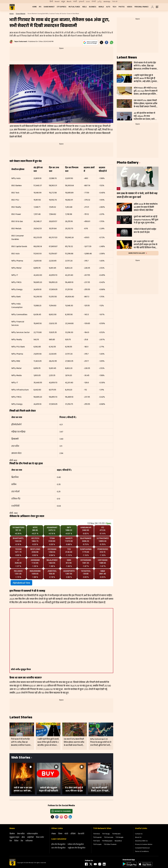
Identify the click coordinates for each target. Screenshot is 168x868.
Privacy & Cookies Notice (144, 845)
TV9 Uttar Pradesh (110, 845)
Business (93, 7)
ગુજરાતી (81, 2)
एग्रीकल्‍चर (29, 841)
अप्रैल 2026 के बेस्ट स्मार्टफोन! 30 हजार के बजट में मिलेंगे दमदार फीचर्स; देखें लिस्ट (146, 207)
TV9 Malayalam (107, 841)
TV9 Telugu (106, 834)
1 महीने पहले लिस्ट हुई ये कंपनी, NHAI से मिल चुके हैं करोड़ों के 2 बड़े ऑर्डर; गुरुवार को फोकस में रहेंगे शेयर (145, 79)
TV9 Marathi (116, 834)
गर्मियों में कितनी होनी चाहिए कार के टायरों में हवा (145, 231)
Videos (130, 7)
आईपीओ (30, 837)
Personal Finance (141, 7)
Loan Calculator (59, 839)
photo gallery (128, 163)
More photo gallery (137, 253)
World (101, 7)
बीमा (23, 837)
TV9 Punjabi (97, 845)
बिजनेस (12, 834)
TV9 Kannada (109, 838)
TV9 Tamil (96, 841)
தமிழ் (100, 2)
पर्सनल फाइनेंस (32, 834)
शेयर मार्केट (21, 834)
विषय (60, 834)
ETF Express (62, 7)
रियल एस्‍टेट (40, 837)
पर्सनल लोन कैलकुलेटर (76, 845)
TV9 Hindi (96, 834)
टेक (22, 841)
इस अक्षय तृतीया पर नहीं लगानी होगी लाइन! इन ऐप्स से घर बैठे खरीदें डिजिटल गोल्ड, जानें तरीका (146, 245)
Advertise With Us (141, 841)
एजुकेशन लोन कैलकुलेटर (77, 848)
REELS (85, 7)
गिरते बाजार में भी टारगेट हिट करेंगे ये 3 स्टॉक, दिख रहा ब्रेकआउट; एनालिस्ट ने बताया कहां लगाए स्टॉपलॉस (145, 66)
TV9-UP (115, 2)
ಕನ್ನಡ (63, 2)
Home (34, 7)
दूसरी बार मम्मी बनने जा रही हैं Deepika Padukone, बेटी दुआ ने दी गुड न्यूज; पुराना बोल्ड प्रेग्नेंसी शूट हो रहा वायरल (146, 220)
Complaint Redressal (142, 848)
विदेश (16, 841)
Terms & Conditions (142, 852)
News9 (57, 2)
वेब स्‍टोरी (81, 834)
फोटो (66, 834)
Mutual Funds (74, 7)
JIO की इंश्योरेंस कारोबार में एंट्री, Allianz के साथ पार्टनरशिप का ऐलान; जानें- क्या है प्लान (145, 116)
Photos (122, 7)
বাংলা (88, 2)
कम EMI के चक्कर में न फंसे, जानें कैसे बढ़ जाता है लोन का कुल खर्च (137, 196)
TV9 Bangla (119, 838)
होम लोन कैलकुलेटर (58, 845)
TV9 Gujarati (97, 838)
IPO (40, 7)
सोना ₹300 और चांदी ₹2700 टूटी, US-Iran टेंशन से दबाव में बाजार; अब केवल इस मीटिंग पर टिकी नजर (146, 91)
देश (11, 841)
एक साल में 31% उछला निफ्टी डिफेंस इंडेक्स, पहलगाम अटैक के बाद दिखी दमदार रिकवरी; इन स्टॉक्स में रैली (146, 104)
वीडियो (73, 834)
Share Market (49, 7)
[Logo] (12, 865)
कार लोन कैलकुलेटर (58, 848)
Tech (114, 7)
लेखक (54, 834)
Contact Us (139, 834)
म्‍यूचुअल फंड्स (14, 837)
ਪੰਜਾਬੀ (94, 2)
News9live (118, 841)
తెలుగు (69, 2)
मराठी (75, 2)
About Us (138, 838)
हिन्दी (51, 2)
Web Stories (21, 758)
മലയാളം (107, 2)
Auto (108, 7)
